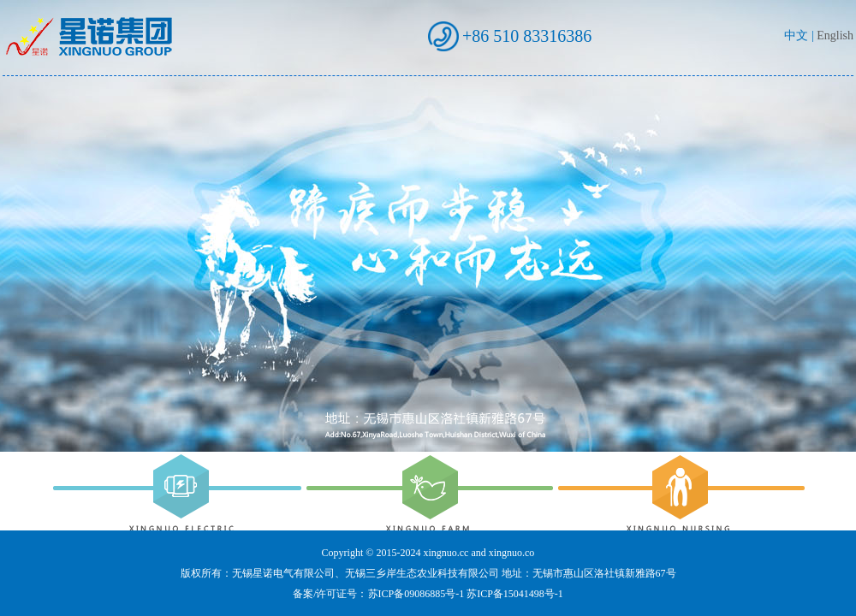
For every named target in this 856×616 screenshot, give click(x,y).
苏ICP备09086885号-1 (416, 594)
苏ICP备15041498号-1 (515, 594)
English (835, 36)
